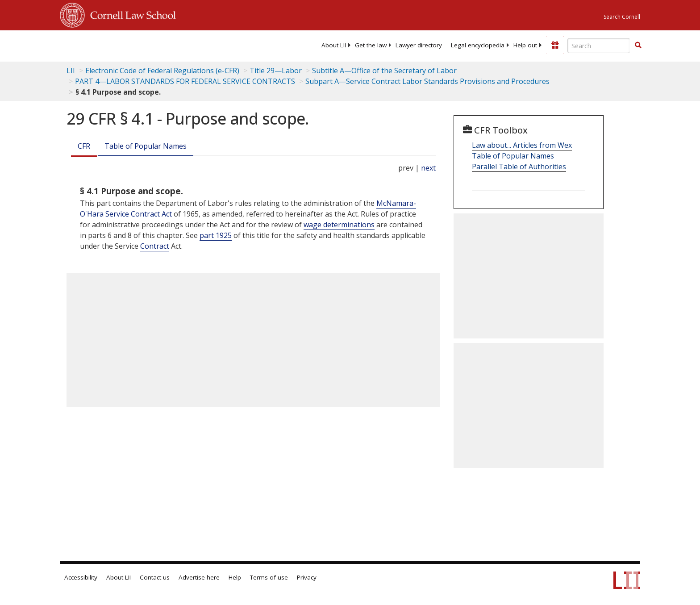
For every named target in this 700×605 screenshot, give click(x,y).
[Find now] (638, 46)
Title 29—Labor (276, 71)
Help (235, 577)
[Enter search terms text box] (599, 46)
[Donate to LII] (555, 45)
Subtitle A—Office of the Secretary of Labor (384, 71)
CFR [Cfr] (84, 146)
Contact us (155, 577)
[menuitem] (334, 45)
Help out (525, 45)
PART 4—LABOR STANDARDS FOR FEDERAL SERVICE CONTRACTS (185, 81)
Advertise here (199, 577)
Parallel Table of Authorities (519, 167)
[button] (638, 45)
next (428, 168)
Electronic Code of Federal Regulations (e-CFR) (162, 71)
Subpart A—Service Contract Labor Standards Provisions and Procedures (427, 81)
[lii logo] (160, 45)
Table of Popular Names (146, 146)
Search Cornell (622, 17)
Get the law (371, 45)
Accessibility (81, 577)
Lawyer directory (419, 45)
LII (71, 71)
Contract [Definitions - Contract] (155, 246)
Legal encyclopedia (478, 45)
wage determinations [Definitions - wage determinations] (339, 225)
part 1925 (216, 235)
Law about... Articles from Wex (522, 145)
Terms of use (269, 577)
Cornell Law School (130, 14)
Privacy (307, 577)
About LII (334, 45)
